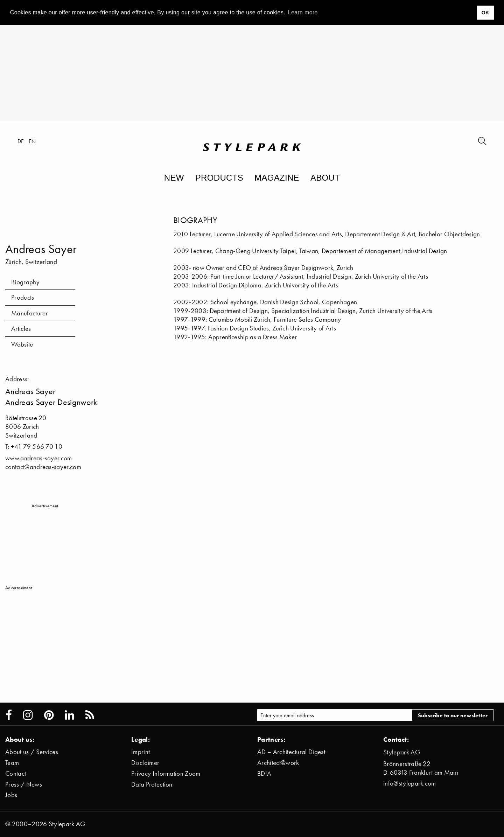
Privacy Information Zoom (166, 773)
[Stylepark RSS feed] (90, 715)
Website (22, 344)
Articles (21, 329)
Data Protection (152, 784)
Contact (16, 773)
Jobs (11, 795)
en (32, 141)
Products (219, 178)
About (325, 178)
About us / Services (32, 752)
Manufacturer (30, 313)
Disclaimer (145, 763)
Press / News (24, 784)
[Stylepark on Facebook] (9, 715)
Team (12, 763)
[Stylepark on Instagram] (28, 715)
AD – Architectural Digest (291, 752)
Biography (25, 282)
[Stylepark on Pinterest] (49, 715)
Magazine (277, 178)
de (21, 141)
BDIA (264, 773)
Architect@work (278, 763)
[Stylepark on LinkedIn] (69, 715)
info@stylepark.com (410, 783)
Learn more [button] (303, 12)
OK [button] (485, 13)
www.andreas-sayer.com (39, 458)
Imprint (141, 752)
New (174, 178)
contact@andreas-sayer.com (43, 467)
